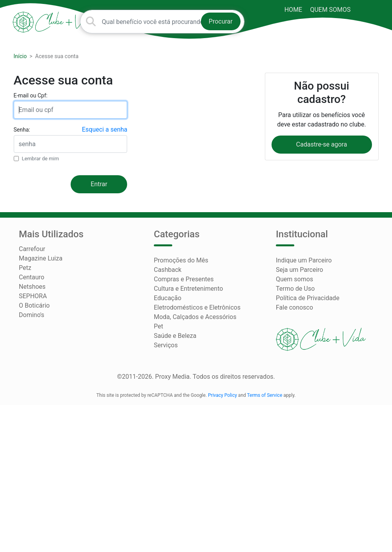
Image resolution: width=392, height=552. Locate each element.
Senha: (22, 130)
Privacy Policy (222, 395)
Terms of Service (265, 395)
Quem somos (330, 10)
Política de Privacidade (308, 298)
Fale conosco (294, 307)
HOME (293, 10)
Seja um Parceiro (299, 270)
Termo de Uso (295, 289)
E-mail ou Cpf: (31, 95)
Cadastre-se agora (322, 144)
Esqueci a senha (105, 129)
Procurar (221, 21)
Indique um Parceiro (304, 260)
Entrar (99, 184)
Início (20, 56)
